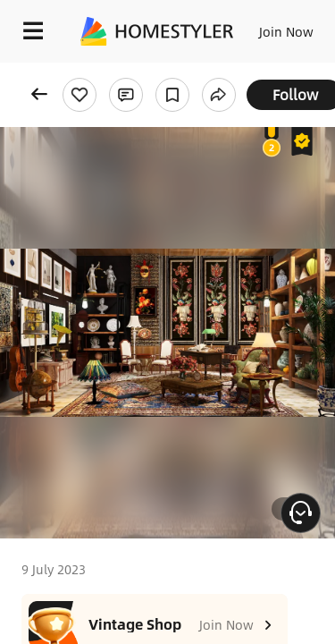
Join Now (286, 31)
